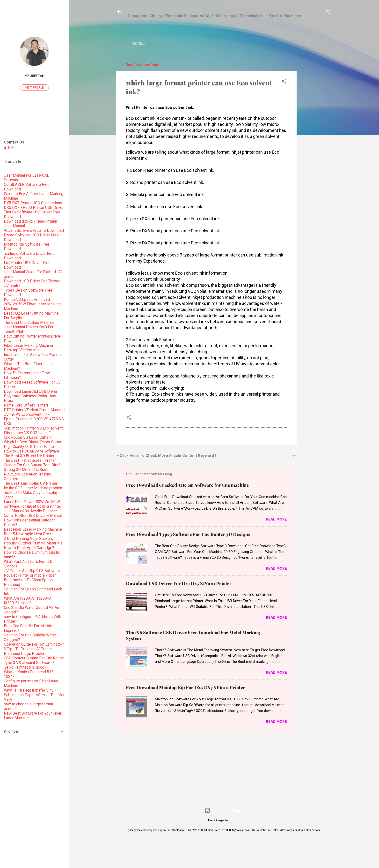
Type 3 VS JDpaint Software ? (29, 663)
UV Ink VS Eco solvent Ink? (27, 414)
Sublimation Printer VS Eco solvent (33, 428)
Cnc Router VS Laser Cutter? (28, 437)
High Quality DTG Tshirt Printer (29, 447)
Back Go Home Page (142, 66)
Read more (276, 520)
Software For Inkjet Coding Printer (33, 506)
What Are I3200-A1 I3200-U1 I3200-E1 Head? (28, 601)
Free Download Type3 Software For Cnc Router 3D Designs (188, 535)
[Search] (328, 13)
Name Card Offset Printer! (26, 405)
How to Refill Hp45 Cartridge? (29, 548)
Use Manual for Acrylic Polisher (30, 511)
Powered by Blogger (224, 812)
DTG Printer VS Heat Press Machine (34, 410)
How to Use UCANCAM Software (32, 451)
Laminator (240, 44)
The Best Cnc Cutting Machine (29, 322)
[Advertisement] (316, 133)
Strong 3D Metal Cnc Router (27, 470)
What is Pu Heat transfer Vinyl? (30, 690)
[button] (284, 83)
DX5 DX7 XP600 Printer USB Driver (34, 208)
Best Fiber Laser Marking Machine (33, 529)
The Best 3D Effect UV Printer (29, 456)
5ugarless (234, 821)
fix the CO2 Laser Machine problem (34, 488)
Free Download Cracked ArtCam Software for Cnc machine (187, 486)
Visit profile (34, 88)
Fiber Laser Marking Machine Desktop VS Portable (28, 348)
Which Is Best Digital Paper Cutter (33, 442)
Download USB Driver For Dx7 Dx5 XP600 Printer (179, 584)
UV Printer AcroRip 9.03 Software (32, 571)
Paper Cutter (273, 44)
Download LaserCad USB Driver (31, 391)
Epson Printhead (203, 44)
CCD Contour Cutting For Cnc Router (34, 658)
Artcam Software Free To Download (34, 230)
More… (302, 44)
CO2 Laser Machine (158, 44)
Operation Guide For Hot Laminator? (34, 644)
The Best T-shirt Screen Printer (30, 460)
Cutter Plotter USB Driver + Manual (33, 516)
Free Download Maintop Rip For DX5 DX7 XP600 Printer (186, 688)
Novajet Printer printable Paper (30, 575)
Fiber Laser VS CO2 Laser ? (27, 433)
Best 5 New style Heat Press (29, 534)
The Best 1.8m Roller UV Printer (31, 483)
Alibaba (10, 148)
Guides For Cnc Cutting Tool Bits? (32, 465)
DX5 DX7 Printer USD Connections (33, 203)
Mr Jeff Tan (34, 75)
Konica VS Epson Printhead (27, 299)
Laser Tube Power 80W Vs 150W (32, 502)
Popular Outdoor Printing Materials (33, 543)
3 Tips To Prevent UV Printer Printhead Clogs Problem (28, 651)
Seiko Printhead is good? (25, 667)
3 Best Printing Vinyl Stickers (29, 539)
